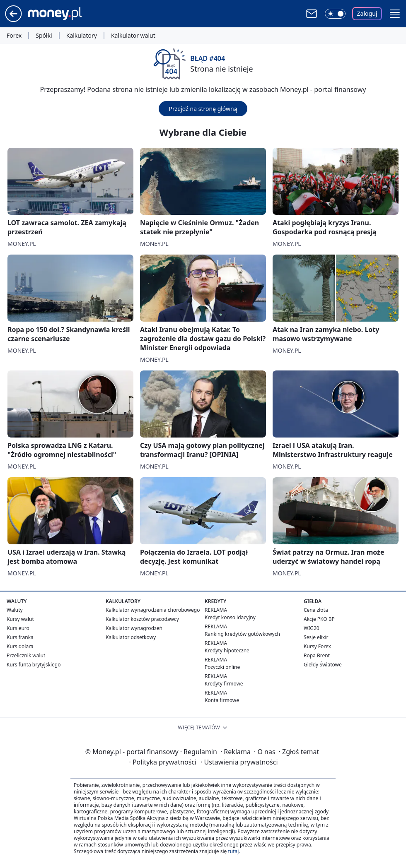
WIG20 (312, 628)
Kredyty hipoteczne (227, 650)
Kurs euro (18, 628)
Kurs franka (20, 637)
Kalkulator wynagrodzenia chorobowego (153, 610)
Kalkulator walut (133, 36)
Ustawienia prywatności (239, 762)
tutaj (233, 851)
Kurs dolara (20, 646)
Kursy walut (20, 619)
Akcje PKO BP (319, 619)
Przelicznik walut (26, 655)
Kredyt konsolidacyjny (230, 617)
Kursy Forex (317, 646)
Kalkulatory (82, 36)
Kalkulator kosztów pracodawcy (142, 619)
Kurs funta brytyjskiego (34, 665)
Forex (14, 36)
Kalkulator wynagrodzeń (134, 628)
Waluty (15, 610)
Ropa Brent (317, 655)
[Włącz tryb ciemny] (335, 14)
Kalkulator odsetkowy (131, 637)
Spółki (44, 36)
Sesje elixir (316, 637)
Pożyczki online (222, 667)
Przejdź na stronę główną (203, 109)
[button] (395, 14)
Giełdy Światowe (323, 665)
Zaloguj (367, 13)
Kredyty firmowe (224, 684)
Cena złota (316, 610)
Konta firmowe (222, 700)
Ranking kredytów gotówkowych (242, 634)
